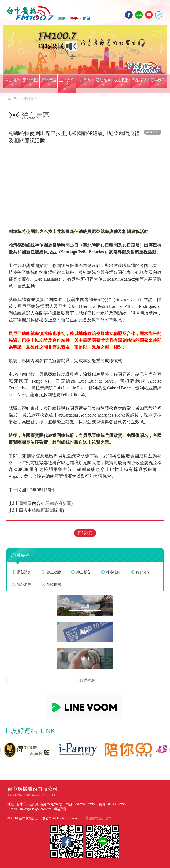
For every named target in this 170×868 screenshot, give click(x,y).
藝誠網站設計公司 (99, 818)
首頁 (14, 98)
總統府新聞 (60, 503)
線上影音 (83, 572)
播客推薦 (113, 572)
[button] (12, 82)
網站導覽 (60, 809)
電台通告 (24, 584)
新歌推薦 (54, 584)
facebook (129, 15)
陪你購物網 (86, 680)
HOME (48, 13)
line (139, 15)
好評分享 (143, 572)
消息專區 (30, 98)
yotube (149, 15)
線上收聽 (159, 15)
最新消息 (24, 572)
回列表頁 (85, 533)
